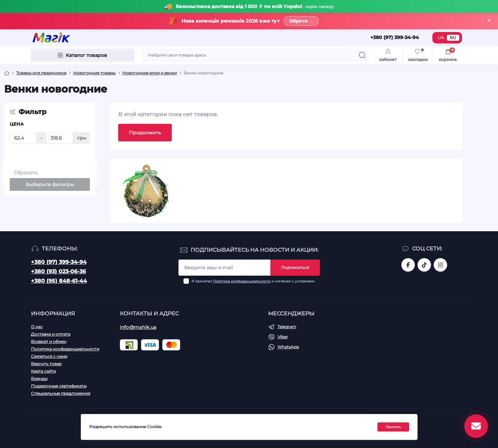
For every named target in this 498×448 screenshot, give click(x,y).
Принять (393, 427)
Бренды (39, 378)
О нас (37, 327)
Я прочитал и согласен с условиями (253, 281)
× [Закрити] (489, 21)
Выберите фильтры (50, 184)
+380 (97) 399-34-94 (59, 262)
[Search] (362, 55)
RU (453, 38)
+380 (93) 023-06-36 (58, 271)
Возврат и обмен (49, 341)
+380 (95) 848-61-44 (59, 281)
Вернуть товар (46, 364)
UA (441, 38)
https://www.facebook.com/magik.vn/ (408, 265)
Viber (283, 337)
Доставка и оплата (51, 334)
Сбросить (26, 173)
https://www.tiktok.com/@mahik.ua (424, 265)
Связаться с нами (49, 356)
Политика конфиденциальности (242, 281)
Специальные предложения (61, 393)
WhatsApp (288, 347)
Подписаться (295, 267)
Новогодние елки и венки (150, 73)
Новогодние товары (94, 73)
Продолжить (145, 133)
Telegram (287, 327)
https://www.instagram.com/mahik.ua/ (440, 265)
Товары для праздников (41, 73)
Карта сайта (43, 371)
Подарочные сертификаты (59, 386)
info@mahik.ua (138, 327)
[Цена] (23, 138)
